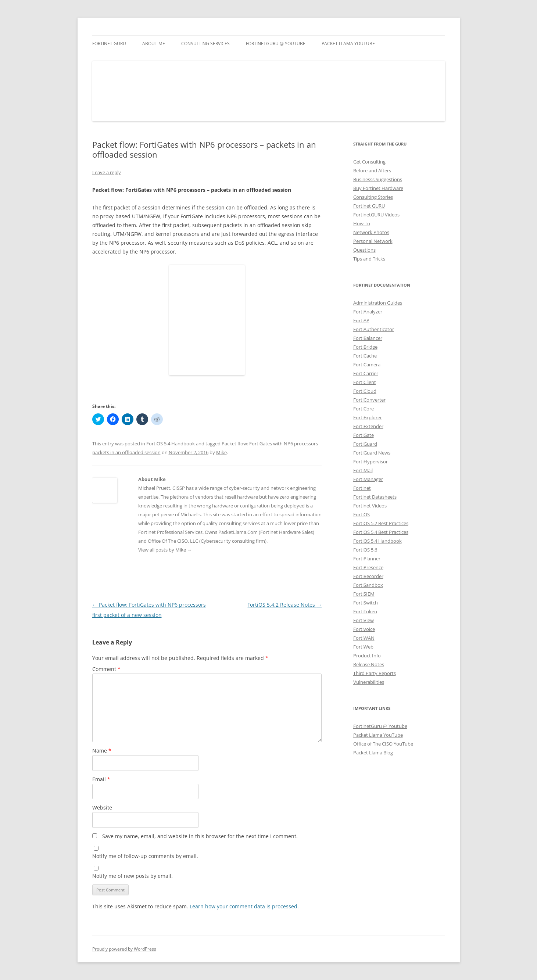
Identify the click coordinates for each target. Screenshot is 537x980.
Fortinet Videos (370, 506)
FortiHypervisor (370, 462)
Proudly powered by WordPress (124, 949)
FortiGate (364, 435)
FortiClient (365, 382)
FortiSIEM (364, 594)
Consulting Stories (373, 197)
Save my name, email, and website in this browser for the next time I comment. (200, 836)
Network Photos (371, 232)
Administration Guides (378, 303)
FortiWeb (363, 647)
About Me (154, 44)
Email (101, 779)
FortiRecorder (368, 576)
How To (362, 223)
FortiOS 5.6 (365, 550)
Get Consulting (369, 162)
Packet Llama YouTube (348, 44)
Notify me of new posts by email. (133, 876)
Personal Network (373, 241)
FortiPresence (368, 567)
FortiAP (361, 320)
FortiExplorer (368, 417)
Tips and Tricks (369, 259)
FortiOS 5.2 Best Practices (381, 523)
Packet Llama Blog (373, 753)
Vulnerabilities (369, 682)
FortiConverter (369, 400)
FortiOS (361, 514)
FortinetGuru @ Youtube (380, 726)
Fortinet (362, 488)
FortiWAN (364, 638)
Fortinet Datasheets (375, 497)
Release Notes (369, 664)
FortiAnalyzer (368, 312)
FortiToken (365, 611)
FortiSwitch (366, 603)
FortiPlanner (367, 559)
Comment (106, 669)
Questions (364, 250)
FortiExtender (368, 426)
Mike (221, 452)
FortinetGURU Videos (376, 215)
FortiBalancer (368, 338)
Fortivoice (364, 629)
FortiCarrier (366, 373)
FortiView (364, 620)
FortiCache (365, 356)
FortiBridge (365, 347)
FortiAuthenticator (374, 329)
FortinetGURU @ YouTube (276, 44)
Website (102, 807)
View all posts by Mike (165, 550)
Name (102, 751)
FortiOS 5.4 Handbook (171, 444)
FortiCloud (365, 391)
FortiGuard (365, 444)
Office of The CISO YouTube (383, 744)
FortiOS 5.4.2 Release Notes (284, 605)
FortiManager (368, 479)
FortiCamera (367, 365)
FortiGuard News (372, 453)
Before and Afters (372, 170)
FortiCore (364, 409)
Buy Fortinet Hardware (378, 188)
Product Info (367, 656)
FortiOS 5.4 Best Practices (381, 532)
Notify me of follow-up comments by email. (145, 856)
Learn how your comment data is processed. (244, 906)
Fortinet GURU (109, 44)
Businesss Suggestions (378, 179)
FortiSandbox (368, 585)
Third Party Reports (375, 673)
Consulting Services (205, 44)
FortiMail (363, 470)
